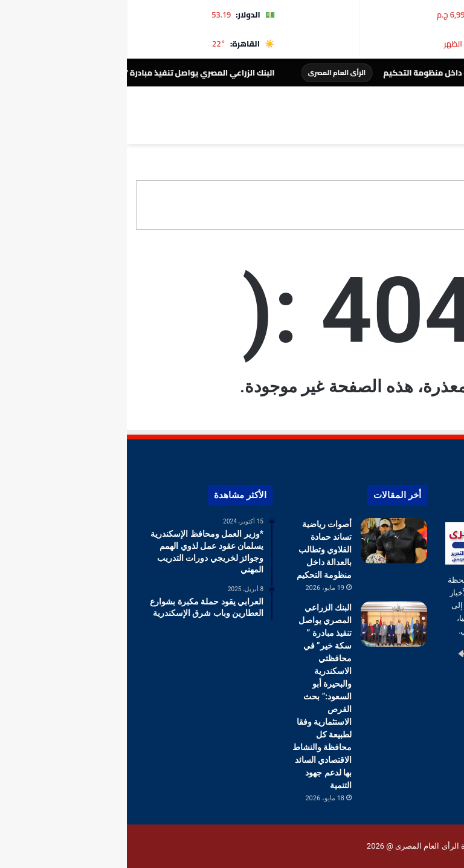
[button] (445, 205)
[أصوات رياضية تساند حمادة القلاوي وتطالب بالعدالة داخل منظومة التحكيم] (267, 541)
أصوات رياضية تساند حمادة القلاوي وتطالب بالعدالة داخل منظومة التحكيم (197, 549)
